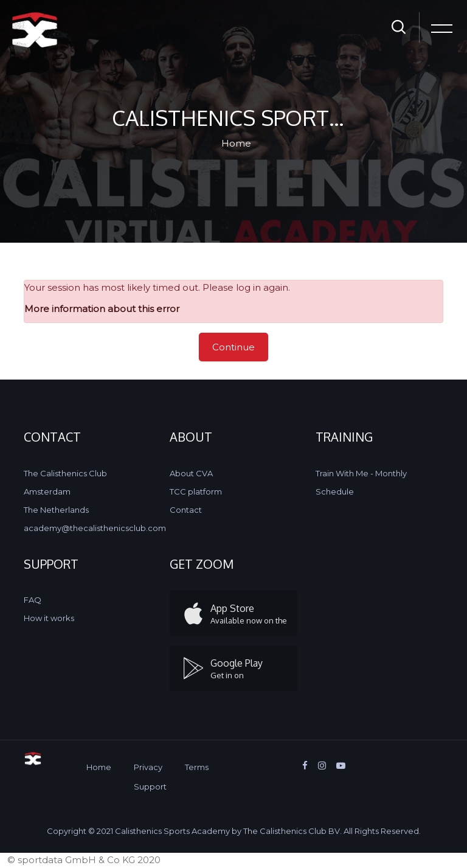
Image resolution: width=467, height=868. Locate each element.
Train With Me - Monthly (361, 473)
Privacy (148, 767)
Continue (233, 347)
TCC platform (196, 491)
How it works (49, 618)
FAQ (33, 600)
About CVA (191, 473)
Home (236, 143)
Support (150, 786)
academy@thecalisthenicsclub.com (95, 528)
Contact (186, 510)
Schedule (335, 491)
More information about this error (102, 309)
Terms (197, 767)
